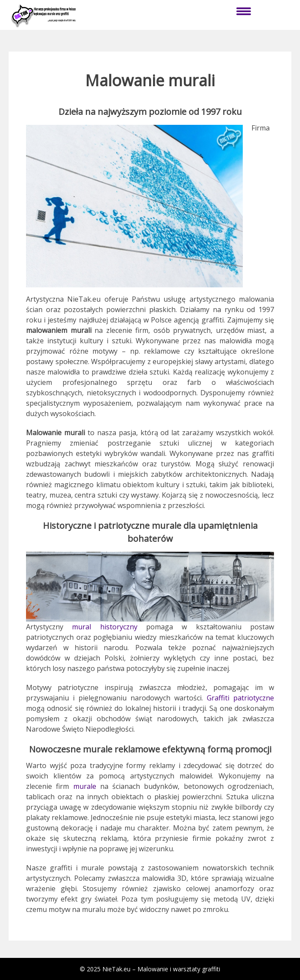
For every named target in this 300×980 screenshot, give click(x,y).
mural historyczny (104, 627)
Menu (244, 11)
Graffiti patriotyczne (240, 698)
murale (85, 786)
